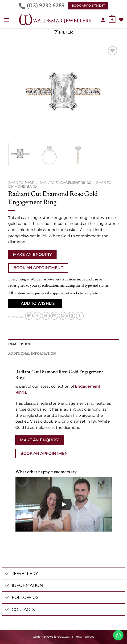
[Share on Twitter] (46, 316)
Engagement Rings (73, 183)
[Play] (64, 504)
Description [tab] (20, 344)
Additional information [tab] (32, 354)
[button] (6, 20)
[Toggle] (7, 574)
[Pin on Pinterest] (63, 316)
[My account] (103, 20)
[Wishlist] (121, 20)
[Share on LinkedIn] (71, 316)
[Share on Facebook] (37, 316)
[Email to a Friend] (54, 316)
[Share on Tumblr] (80, 316)
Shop (29, 183)
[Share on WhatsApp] (29, 316)
